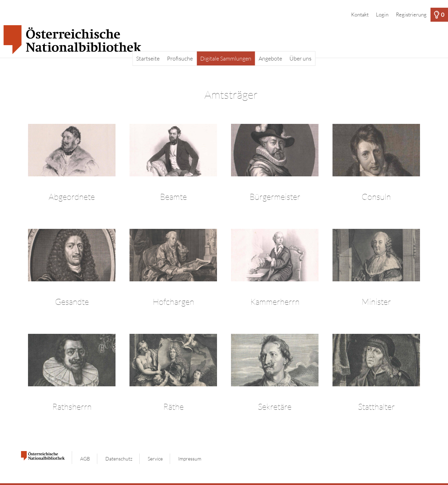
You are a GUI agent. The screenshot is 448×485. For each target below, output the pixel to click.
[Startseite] (224, 40)
